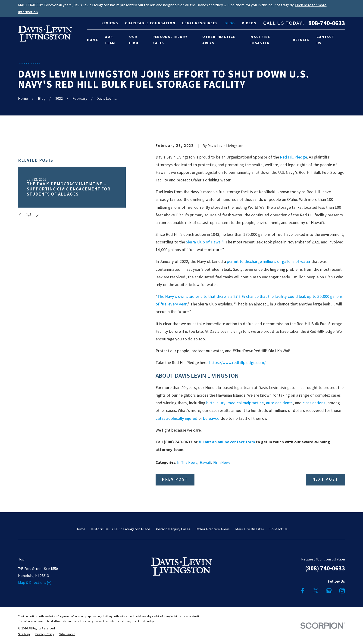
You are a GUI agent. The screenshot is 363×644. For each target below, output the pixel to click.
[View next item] (37, 215)
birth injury (216, 403)
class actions (314, 403)
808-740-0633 (327, 23)
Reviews (110, 23)
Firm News (222, 462)
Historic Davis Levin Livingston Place (120, 529)
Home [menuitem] (93, 40)
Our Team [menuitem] (110, 40)
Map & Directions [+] (35, 583)
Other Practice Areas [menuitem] (219, 40)
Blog (230, 23)
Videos (249, 23)
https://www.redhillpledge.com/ (237, 362)
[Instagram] (342, 591)
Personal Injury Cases (173, 529)
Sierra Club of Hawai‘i (205, 242)
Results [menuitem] (301, 40)
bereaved (211, 418)
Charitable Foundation (150, 23)
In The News (187, 462)
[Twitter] (316, 591)
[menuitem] (24, 634)
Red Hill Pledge (293, 157)
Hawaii (205, 462)
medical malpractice (246, 403)
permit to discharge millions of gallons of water (269, 261)
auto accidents (279, 403)
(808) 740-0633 (325, 568)
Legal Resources (200, 23)
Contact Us (279, 529)
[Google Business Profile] (329, 591)
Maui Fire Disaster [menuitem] (260, 40)
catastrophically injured (177, 418)
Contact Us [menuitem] (325, 40)
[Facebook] (302, 591)
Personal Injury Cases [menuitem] (170, 40)
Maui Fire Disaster (250, 529)
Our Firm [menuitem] (134, 40)
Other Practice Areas (213, 529)
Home (80, 529)
